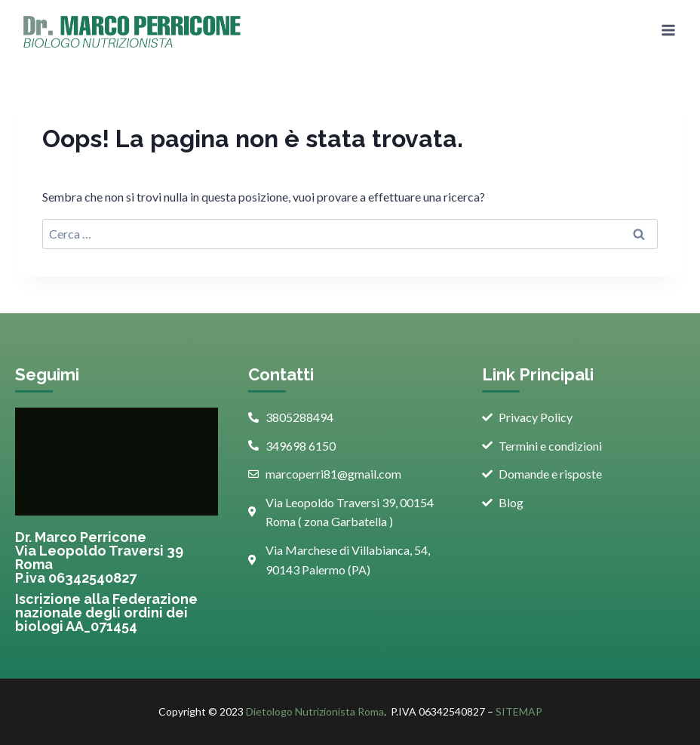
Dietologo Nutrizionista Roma (315, 711)
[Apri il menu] (668, 30)
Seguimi (47, 374)
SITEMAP (519, 711)
